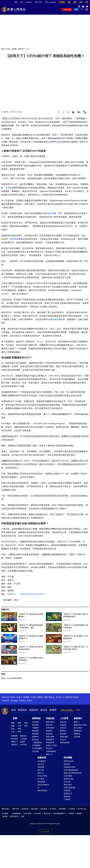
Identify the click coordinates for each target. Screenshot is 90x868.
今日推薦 (23, 739)
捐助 (75, 2)
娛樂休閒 (42, 758)
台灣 (19, 726)
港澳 (19, 723)
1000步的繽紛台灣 (43, 786)
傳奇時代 (67, 764)
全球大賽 (23, 745)
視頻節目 (34, 710)
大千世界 (41, 779)
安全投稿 (53, 809)
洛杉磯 (26, 697)
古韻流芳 (63, 728)
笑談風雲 (63, 725)
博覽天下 (14, 742)
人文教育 (64, 718)
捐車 (81, 2)
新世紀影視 (14, 816)
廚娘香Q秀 (41, 782)
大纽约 (13, 697)
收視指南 (25, 809)
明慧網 (71, 813)
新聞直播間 (67, 10)
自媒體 (14, 49)
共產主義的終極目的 (71, 770)
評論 (8, 49)
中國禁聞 (35, 728)
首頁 (3, 49)
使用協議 (44, 809)
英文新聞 (62, 2)
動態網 (79, 813)
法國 (46, 697)
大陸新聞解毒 (51, 751)
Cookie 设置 (45, 832)
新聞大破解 (50, 737)
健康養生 (78, 718)
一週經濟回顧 (37, 742)
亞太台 (59, 697)
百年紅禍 (67, 782)
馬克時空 (49, 748)
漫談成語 (63, 734)
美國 (13, 726)
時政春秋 (49, 731)
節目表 (44, 710)
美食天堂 (41, 770)
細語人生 (49, 754)
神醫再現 (77, 734)
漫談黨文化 (68, 793)
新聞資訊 (22, 710)
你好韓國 (41, 767)
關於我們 (16, 809)
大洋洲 (33, 697)
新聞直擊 (35, 734)
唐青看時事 (50, 742)
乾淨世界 (38, 813)
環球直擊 (35, 725)
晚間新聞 (35, 731)
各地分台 (29, 2)
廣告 (69, 2)
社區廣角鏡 (36, 745)
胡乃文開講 (78, 728)
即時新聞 (14, 739)
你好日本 (41, 764)
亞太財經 (35, 751)
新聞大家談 (50, 722)
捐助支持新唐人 (67, 710)
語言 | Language (50, 2)
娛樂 (26, 723)
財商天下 (22, 49)
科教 (19, 732)
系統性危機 (51, 213)
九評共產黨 (68, 776)
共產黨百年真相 (69, 767)
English (76, 697)
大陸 (13, 732)
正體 (36, 2)
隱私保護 (34, 809)
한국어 (29, 701)
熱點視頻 (23, 736)
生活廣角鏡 (42, 761)
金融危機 (61, 142)
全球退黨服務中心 (60, 813)
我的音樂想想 (42, 790)
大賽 (21, 2)
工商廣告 (67, 799)
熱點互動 (49, 725)
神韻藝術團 (16, 813)
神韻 (16, 2)
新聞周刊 (35, 737)
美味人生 (41, 773)
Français (5, 701)
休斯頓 (40, 697)
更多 (23, 816)
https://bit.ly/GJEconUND (32, 594)
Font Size (79, 112)
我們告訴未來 (69, 761)
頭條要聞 (14, 736)
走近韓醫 (77, 737)
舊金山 (51, 697)
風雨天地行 (68, 785)
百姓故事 (67, 790)
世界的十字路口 (52, 745)
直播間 (53, 710)
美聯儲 (9, 188)
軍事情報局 (50, 740)
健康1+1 (77, 722)
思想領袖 (49, 734)
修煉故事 (67, 796)
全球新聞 (35, 722)
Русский (14, 701)
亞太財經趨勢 (37, 748)
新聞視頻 (36, 718)
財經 (19, 729)
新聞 (15, 718)
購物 (87, 2)
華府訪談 (35, 740)
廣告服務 (62, 809)
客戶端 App (82, 809)
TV (77, 10)
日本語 (22, 701)
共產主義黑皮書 (69, 788)
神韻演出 (14, 745)
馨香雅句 (63, 731)
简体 (41, 2)
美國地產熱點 (65, 742)
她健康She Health (80, 725)
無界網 (5, 816)
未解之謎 (63, 722)
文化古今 (63, 740)
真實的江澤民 (69, 779)
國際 (13, 723)
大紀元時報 (27, 813)
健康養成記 (78, 731)
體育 (26, 726)
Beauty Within (43, 776)
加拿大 (19, 697)
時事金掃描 (50, 728)
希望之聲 (47, 813)
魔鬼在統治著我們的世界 (73, 773)
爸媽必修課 (64, 737)
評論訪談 (50, 718)
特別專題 (68, 758)
